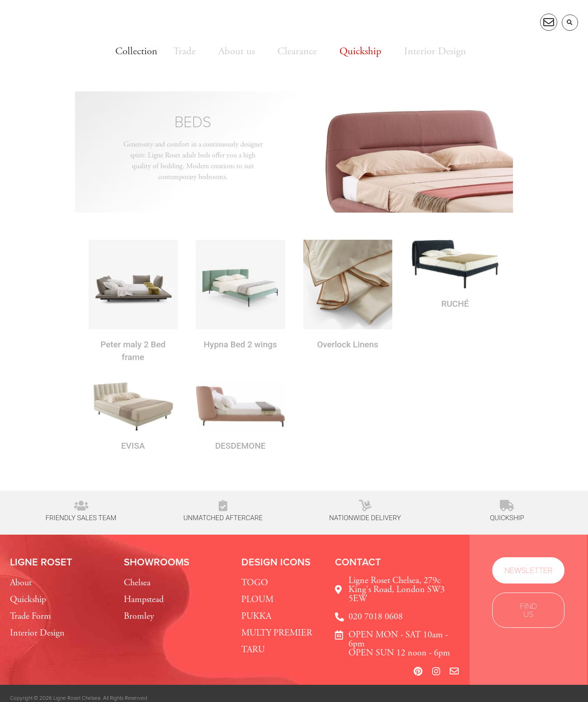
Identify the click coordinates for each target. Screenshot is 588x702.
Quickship (507, 518)
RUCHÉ (455, 304)
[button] (570, 23)
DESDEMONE (240, 446)
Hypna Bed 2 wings (240, 344)
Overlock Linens (348, 344)
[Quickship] (507, 505)
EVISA (133, 446)
